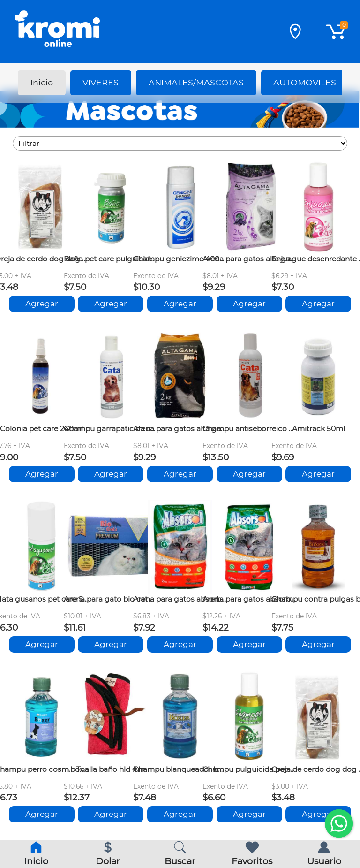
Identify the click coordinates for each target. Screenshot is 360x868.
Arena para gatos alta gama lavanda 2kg (249, 259)
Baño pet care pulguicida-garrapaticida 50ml (111, 259)
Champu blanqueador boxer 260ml (180, 769)
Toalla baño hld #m (111, 769)
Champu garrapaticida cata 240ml (111, 429)
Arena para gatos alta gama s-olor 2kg (180, 429)
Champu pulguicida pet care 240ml (249, 769)
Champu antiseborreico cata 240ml (249, 429)
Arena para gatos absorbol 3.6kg (249, 599)
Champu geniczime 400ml (180, 259)
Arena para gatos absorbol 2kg (180, 599)
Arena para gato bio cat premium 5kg (111, 599)
